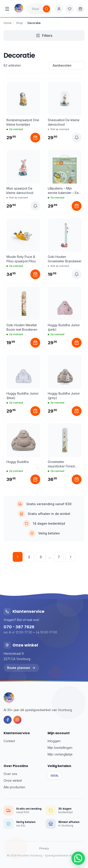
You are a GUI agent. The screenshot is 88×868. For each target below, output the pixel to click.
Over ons (10, 774)
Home (8, 23)
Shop (20, 23)
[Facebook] (8, 720)
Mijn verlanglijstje (60, 754)
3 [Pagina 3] (41, 557)
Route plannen (21, 668)
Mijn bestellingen (60, 748)
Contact (9, 741)
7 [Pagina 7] (59, 557)
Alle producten (14, 787)
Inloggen (54, 741)
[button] (78, 858)
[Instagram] (17, 720)
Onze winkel (13, 780)
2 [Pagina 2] (29, 557)
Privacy (44, 848)
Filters (44, 36)
